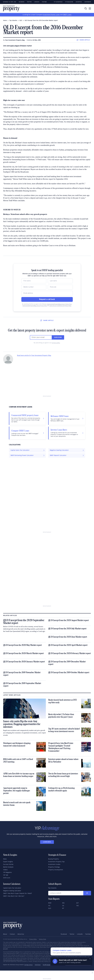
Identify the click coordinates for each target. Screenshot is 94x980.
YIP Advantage (58, 2)
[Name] (34, 281)
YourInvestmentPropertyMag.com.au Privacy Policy (35, 306)
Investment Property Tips (56, 862)
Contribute (88, 2)
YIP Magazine (69, 2)
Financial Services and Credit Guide (13, 960)
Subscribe (58, 337)
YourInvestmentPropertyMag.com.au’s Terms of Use (59, 304)
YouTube (88, 934)
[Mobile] (34, 287)
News (5, 859)
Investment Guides (54, 864)
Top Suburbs (13, 20)
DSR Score (7, 878)
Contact (12, 934)
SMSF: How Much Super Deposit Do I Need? (18, 893)
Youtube (44, 2)
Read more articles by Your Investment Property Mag (34, 355)
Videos (5, 870)
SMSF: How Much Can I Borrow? (14, 896)
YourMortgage (47, 965)
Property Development (56, 870)
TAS (78, 906)
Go (87, 893)
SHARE (83, 40)
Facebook (22, 2)
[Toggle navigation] (90, 8)
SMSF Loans (67, 15)
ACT (78, 903)
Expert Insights (8, 862)
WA (63, 903)
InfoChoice (38, 965)
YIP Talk (6, 875)
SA (63, 906)
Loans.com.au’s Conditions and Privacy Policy (60, 306)
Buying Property (54, 859)
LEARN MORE (47, 842)
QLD (21, 20)
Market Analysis (8, 867)
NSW (50, 903)
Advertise (79, 2)
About (5, 934)
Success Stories (8, 864)
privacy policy (56, 343)
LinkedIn (37, 2)
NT (63, 908)
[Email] (47, 293)
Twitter (29, 2)
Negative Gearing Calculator (12, 891)
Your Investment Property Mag (15, 40)
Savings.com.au (29, 965)
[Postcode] (60, 287)
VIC (49, 906)
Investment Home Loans (51, 15)
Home (5, 20)
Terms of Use (42, 939)
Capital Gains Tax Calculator (12, 888)
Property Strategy (54, 867)
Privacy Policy (33, 939)
